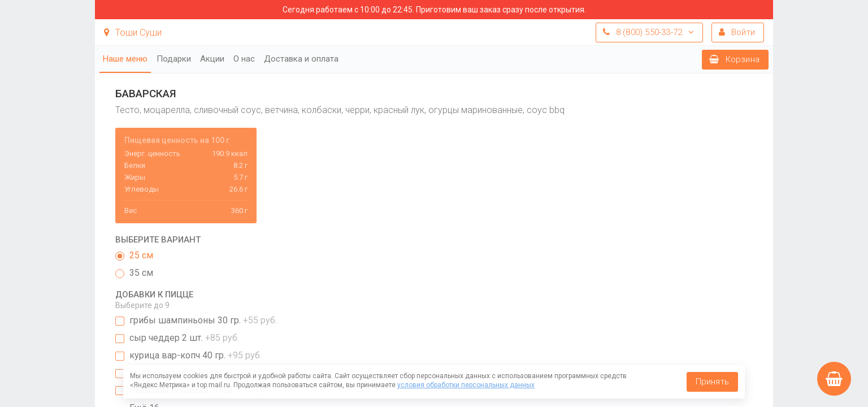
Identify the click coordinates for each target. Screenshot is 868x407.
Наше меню (125, 59)
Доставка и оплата (301, 59)
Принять (712, 382)
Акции (212, 59)
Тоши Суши (133, 33)
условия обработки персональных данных (466, 385)
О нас (244, 59)
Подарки (174, 59)
